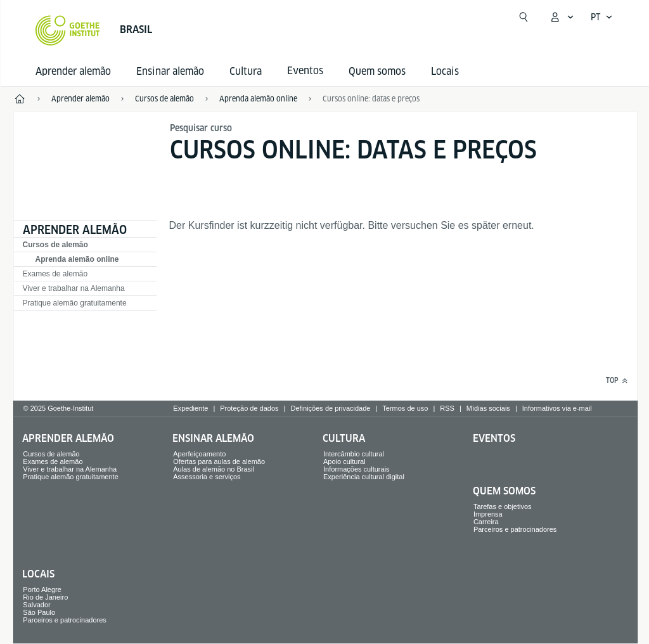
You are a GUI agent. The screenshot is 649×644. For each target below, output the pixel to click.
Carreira (486, 522)
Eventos (494, 438)
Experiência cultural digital (364, 477)
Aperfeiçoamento (199, 454)
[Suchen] (524, 17)
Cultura (246, 71)
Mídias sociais (488, 408)
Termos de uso (405, 408)
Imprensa (488, 514)
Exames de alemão (55, 274)
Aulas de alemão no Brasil (214, 469)
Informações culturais (357, 469)
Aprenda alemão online (77, 259)
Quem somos (377, 71)
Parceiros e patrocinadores (515, 529)
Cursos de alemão (55, 245)
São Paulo (39, 612)
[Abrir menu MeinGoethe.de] (562, 17)
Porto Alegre (42, 589)
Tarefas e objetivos (503, 506)
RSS (447, 408)
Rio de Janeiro (45, 597)
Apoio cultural (344, 461)
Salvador (36, 605)
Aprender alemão (73, 71)
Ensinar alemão (170, 71)
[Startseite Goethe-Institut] (67, 30)
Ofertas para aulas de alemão (219, 461)
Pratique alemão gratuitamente (75, 303)
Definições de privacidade (330, 408)
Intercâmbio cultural (354, 454)
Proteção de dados (249, 408)
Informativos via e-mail (557, 408)
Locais (445, 71)
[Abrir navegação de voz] (602, 17)
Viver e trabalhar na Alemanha (74, 288)
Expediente (190, 408)
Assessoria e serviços (207, 477)
